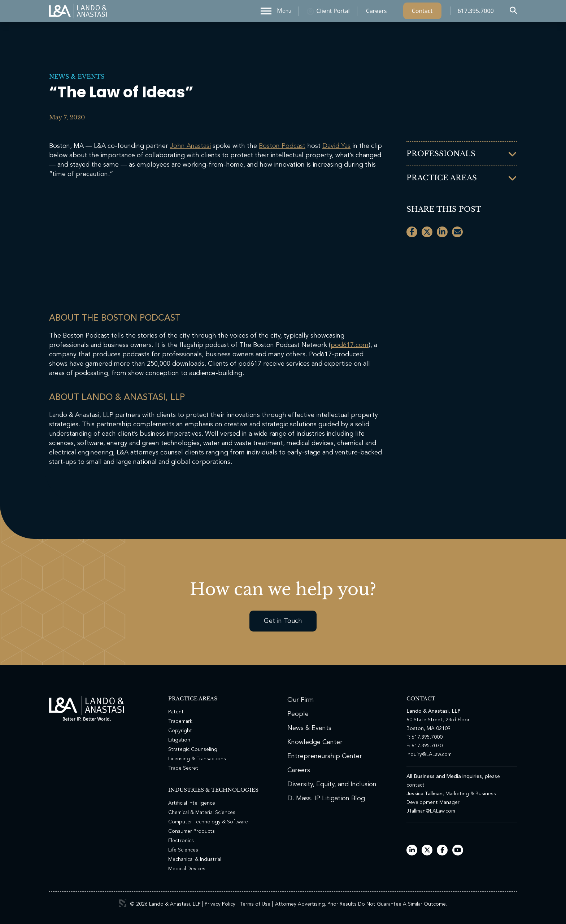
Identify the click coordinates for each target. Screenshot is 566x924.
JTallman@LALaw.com (431, 811)
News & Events (77, 76)
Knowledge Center (315, 742)
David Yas (336, 146)
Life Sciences (183, 850)
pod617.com (350, 345)
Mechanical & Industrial (195, 859)
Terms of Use (255, 904)
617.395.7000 (476, 13)
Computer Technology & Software (208, 822)
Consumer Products (191, 831)
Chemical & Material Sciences (202, 813)
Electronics (181, 841)
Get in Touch (283, 621)
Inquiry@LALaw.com (429, 754)
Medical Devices (187, 869)
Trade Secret (183, 768)
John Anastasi (190, 146)
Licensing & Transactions (197, 759)
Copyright (180, 731)
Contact (422, 13)
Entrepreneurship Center (325, 756)
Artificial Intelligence (192, 803)
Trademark (180, 721)
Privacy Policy (220, 904)
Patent (176, 712)
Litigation (179, 740)
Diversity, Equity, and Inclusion (332, 784)
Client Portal (333, 13)
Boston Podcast (282, 146)
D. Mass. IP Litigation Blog (326, 798)
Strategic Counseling (193, 749)
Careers (376, 13)
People (298, 714)
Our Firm (301, 700)
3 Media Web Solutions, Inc (123, 903)
